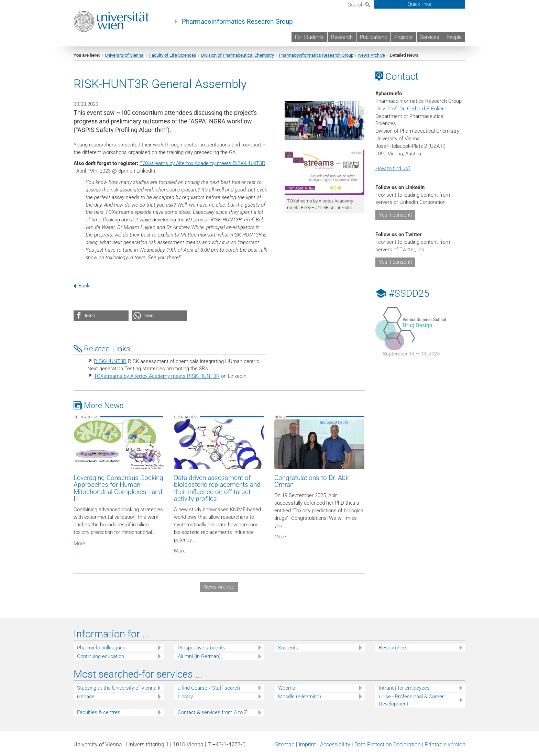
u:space (86, 697)
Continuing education (101, 656)
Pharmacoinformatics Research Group (237, 22)
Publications (373, 37)
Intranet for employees (404, 688)
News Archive (372, 55)
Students (288, 648)
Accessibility (335, 744)
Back (81, 286)
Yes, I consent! (395, 215)
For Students (309, 37)
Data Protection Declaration (388, 744)
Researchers (393, 648)
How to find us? (393, 168)
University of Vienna (125, 55)
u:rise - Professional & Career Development (411, 700)
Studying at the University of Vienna (117, 688)
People (454, 37)
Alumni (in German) (199, 656)
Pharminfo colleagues (101, 648)
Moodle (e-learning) (300, 697)
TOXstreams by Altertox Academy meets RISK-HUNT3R (202, 163)
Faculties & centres (99, 712)
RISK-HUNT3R (110, 361)
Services (430, 37)
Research (342, 37)
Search (359, 5)
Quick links (420, 4)
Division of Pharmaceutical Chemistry (238, 55)
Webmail (288, 688)
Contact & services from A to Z (212, 712)
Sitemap (285, 744)
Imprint (307, 744)
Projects (404, 37)
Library (185, 697)
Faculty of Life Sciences (173, 55)
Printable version (445, 744)
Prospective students (202, 648)
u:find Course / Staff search (209, 688)
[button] (101, 316)
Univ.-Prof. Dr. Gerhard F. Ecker (410, 109)
